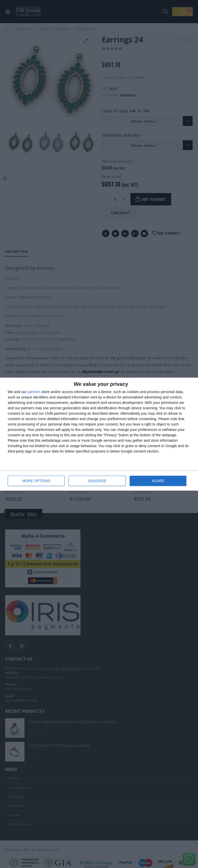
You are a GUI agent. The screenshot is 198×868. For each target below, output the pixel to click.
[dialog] (99, 434)
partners (34, 392)
